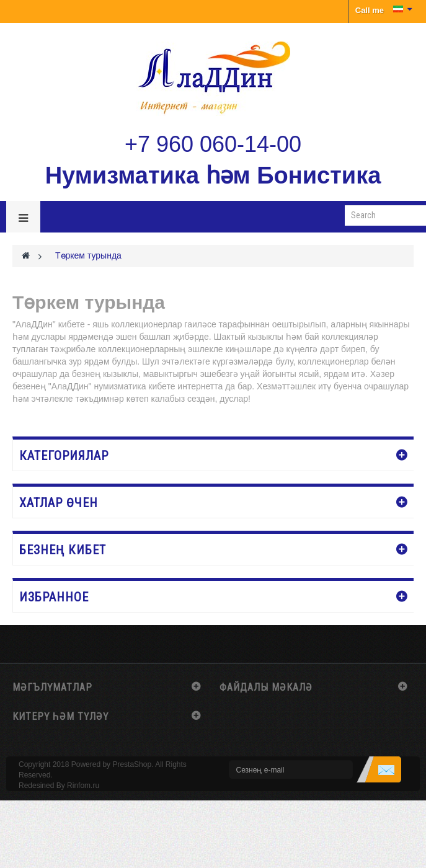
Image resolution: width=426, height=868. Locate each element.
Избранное (54, 597)
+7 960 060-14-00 (213, 144)
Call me (370, 10)
